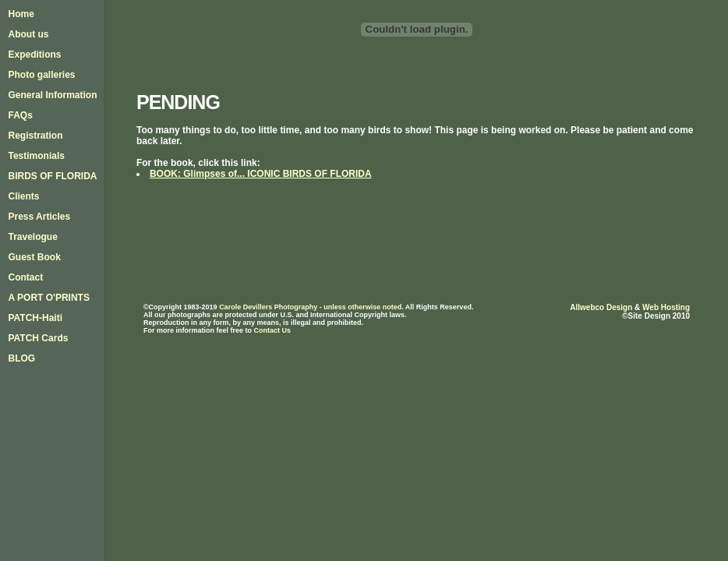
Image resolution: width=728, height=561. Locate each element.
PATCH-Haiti (35, 318)
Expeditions (34, 55)
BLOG (21, 358)
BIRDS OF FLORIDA (52, 176)
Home (21, 14)
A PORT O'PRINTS (48, 298)
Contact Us (272, 330)
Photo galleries (41, 75)
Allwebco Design (601, 307)
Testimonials (36, 156)
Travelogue (32, 237)
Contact (25, 277)
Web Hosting (666, 307)
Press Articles (39, 217)
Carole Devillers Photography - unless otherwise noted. (311, 307)
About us (28, 34)
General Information (52, 95)
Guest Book (34, 257)
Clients (23, 196)
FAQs (20, 115)
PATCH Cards (38, 338)
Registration (35, 136)
